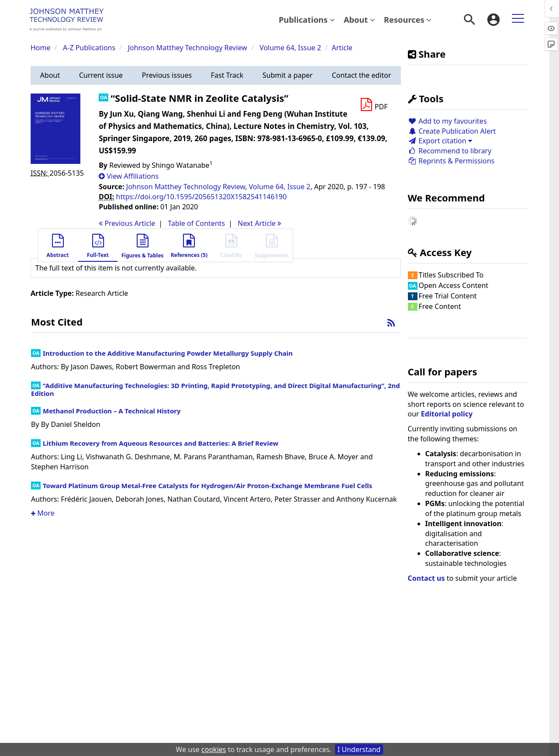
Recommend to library (450, 151)
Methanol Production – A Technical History (112, 411)
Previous (127, 223)
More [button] (43, 513)
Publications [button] (307, 19)
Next (259, 223)
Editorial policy (447, 414)
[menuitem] (307, 20)
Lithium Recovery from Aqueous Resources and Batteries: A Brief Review (160, 443)
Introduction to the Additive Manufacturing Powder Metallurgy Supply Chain (168, 353)
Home (41, 48)
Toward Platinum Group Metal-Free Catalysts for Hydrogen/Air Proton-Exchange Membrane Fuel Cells (207, 486)
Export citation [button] (440, 141)
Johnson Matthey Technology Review (188, 48)
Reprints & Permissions (451, 161)
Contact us (426, 578)
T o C (196, 223)
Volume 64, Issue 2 (291, 48)
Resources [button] (408, 19)
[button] (50, 75)
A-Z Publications (89, 48)
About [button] (359, 19)
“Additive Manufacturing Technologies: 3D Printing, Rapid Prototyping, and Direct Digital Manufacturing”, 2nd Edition (216, 389)
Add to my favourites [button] (447, 121)
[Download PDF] (374, 105)
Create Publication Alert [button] (452, 131)
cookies (214, 749)
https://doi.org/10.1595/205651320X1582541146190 (202, 197)
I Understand (359, 749)
